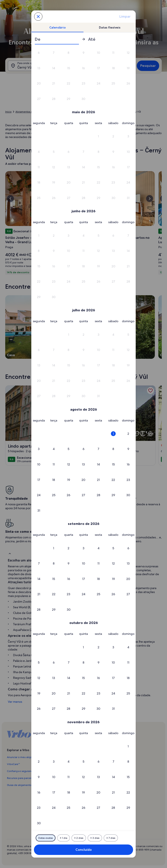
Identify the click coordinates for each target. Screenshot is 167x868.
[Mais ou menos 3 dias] (95, 838)
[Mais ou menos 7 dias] (111, 838)
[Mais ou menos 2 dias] (79, 838)
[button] (39, 53)
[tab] (57, 27)
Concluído (84, 850)
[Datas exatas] (46, 838)
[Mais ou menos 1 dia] (63, 838)
